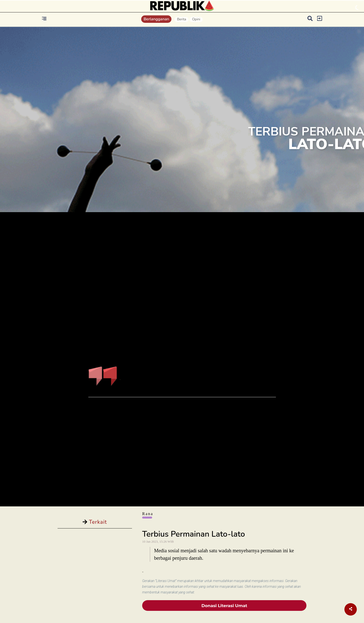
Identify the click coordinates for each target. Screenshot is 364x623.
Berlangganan (156, 19)
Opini (196, 19)
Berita (182, 19)
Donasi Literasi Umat (224, 606)
